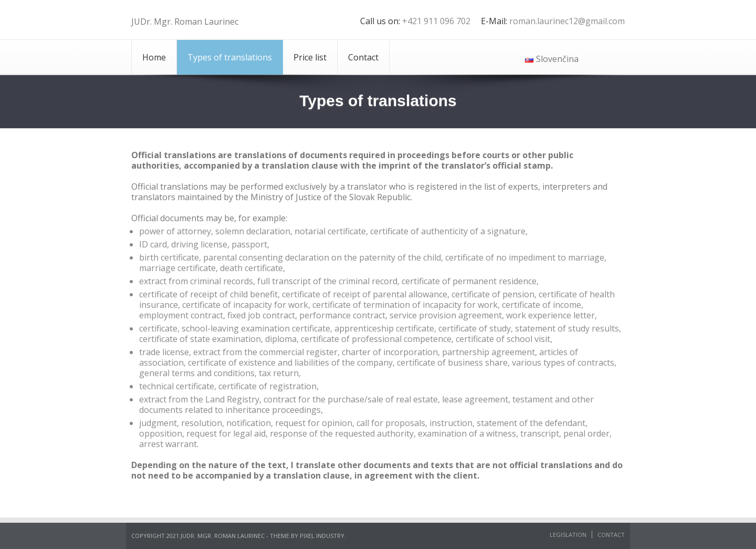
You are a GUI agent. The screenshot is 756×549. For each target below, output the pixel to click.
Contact (363, 57)
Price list (310, 57)
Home (154, 57)
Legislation (568, 535)
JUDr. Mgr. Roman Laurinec (185, 22)
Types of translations (230, 57)
